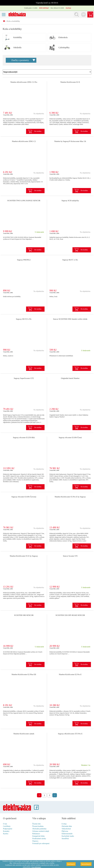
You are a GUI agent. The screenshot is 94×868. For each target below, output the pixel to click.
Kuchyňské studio (68, 836)
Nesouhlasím (86, 864)
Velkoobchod (66, 829)
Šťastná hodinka (38, 826)
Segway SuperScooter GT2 (24, 378)
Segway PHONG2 (24, 260)
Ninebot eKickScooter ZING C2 (24, 141)
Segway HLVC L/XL (70, 260)
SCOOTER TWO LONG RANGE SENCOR (24, 201)
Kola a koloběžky (14, 21)
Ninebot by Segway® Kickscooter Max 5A (70, 141)
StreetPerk (65, 839)
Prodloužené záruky (39, 839)
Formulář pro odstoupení (41, 844)
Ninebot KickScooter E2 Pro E (70, 675)
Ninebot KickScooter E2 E (70, 82)
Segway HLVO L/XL (24, 319)
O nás (5, 824)
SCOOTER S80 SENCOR (24, 615)
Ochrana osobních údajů (41, 831)
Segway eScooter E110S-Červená (24, 497)
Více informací (36, 867)
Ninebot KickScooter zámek (24, 734)
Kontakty (6, 831)
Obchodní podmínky (39, 829)
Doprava (35, 841)
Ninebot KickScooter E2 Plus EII (24, 675)
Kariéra (6, 834)
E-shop (64, 824)
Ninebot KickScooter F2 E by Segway (24, 556)
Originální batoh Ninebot (70, 378)
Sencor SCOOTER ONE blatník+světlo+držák (70, 319)
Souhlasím (71, 864)
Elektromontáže (67, 834)
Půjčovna (65, 831)
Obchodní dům (67, 826)
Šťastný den (36, 824)
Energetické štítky (38, 836)
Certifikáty (7, 826)
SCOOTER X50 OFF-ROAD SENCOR (70, 615)
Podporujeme (8, 829)
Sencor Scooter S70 (70, 556)
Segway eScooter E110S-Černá (70, 438)
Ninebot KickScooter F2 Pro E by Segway (70, 497)
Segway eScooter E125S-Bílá (24, 438)
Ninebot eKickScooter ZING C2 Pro (24, 82)
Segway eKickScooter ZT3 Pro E (70, 734)
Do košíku (38, 131)
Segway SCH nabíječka (70, 201)
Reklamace (36, 834)
